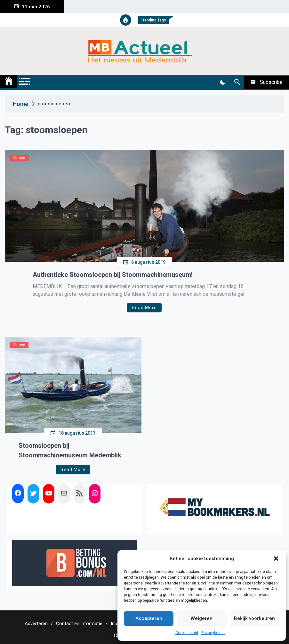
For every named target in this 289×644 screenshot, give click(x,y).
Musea (19, 158)
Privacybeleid (213, 633)
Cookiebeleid (187, 633)
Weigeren (202, 618)
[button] (276, 559)
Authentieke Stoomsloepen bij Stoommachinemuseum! (113, 275)
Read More (144, 308)
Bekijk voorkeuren (254, 618)
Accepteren (149, 618)
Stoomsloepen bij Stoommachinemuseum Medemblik (70, 450)
